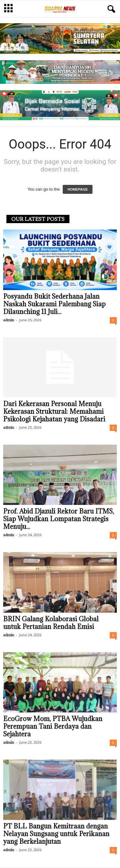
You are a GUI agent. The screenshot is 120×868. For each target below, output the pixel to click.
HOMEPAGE (78, 189)
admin (9, 320)
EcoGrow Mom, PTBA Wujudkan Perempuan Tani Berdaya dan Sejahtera (53, 726)
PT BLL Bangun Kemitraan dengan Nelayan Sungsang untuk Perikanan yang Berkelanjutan (56, 834)
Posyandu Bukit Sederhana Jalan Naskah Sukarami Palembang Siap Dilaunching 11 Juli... (54, 304)
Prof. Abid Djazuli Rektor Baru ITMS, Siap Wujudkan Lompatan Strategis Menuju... (59, 519)
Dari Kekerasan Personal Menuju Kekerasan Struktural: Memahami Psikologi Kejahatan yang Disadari (54, 412)
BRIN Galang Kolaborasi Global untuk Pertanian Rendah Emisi (51, 623)
